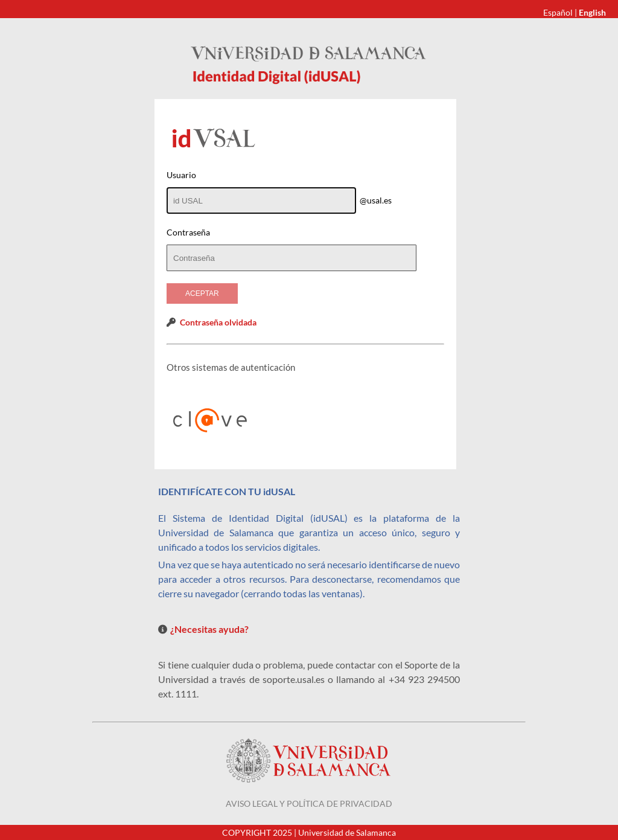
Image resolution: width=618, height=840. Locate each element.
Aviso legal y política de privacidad (309, 803)
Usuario (181, 175)
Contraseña (188, 232)
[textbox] (291, 258)
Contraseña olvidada (218, 322)
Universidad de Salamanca (347, 832)
